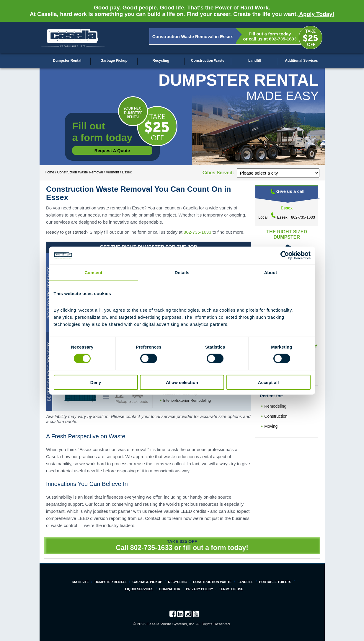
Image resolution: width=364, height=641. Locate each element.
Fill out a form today (270, 34)
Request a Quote (112, 151)
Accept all (268, 382)
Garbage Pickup (114, 61)
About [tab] (271, 272)
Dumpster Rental (67, 61)
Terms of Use (231, 589)
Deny (96, 382)
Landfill (255, 61)
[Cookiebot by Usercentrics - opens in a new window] (285, 256)
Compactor (170, 589)
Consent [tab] (93, 272)
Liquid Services (139, 589)
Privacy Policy (200, 589)
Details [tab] (182, 272)
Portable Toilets (275, 582)
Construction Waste (208, 61)
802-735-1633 (283, 39)
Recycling (161, 61)
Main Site (81, 582)
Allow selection (182, 382)
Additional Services (301, 61)
